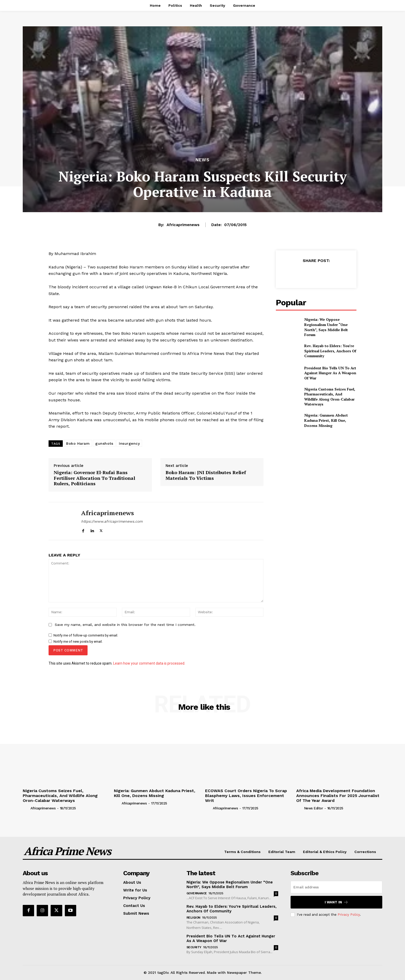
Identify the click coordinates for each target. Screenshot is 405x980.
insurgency (129, 443)
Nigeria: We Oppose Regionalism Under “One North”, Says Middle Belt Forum (326, 327)
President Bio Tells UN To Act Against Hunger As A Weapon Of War (330, 373)
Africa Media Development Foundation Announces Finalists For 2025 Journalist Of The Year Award (338, 796)
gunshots (104, 443)
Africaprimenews (183, 225)
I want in (336, 902)
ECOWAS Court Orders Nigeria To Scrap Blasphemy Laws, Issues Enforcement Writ (246, 796)
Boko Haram (78, 443)
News (202, 160)
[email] (336, 887)
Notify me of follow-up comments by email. (86, 635)
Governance (197, 893)
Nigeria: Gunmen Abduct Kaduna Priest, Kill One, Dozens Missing (326, 420)
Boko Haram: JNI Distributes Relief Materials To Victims (206, 475)
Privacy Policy (349, 915)
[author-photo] (26, 808)
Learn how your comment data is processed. (149, 663)
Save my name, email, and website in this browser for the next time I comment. (125, 625)
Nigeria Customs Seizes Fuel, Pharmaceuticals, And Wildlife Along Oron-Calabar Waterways (330, 397)
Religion (193, 918)
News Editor (314, 808)
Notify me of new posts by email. (78, 642)
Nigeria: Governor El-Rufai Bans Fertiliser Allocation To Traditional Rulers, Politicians (94, 478)
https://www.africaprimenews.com (112, 521)
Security (194, 947)
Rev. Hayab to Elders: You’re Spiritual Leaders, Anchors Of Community (330, 351)
